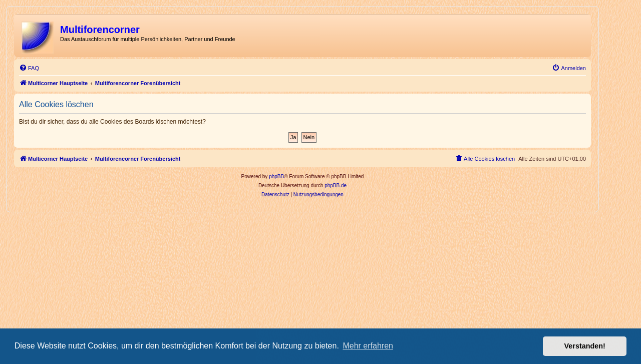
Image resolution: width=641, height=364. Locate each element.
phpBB (276, 176)
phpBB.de (336, 186)
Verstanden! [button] (585, 346)
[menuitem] (29, 68)
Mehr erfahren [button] (368, 346)
